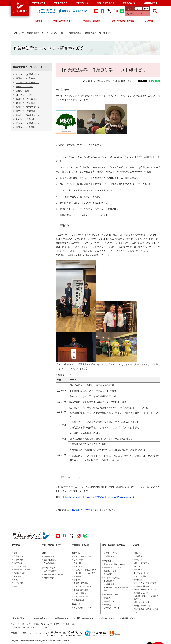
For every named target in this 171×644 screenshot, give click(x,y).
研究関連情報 (109, 556)
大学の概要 (19, 560)
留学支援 (107, 605)
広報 (16, 580)
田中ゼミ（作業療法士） (28, 111)
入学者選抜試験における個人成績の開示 (146, 598)
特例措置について (141, 593)
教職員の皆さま (151, 3)
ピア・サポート (80, 560)
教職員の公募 (19, 573)
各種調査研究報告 (81, 583)
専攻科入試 (138, 556)
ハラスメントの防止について (85, 570)
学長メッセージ (20, 556)
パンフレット (139, 612)
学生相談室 (78, 566)
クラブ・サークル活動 (83, 557)
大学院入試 (138, 560)
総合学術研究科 (50, 571)
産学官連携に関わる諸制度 (114, 564)
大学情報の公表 (20, 566)
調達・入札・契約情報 (23, 570)
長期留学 (107, 598)
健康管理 (77, 577)
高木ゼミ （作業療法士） (28, 107)
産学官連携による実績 (113, 568)
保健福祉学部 (49, 563)
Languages (134, 14)
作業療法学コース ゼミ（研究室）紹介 (45, 33)
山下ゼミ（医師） (24, 95)
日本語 (46, 627)
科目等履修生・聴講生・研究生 (146, 609)
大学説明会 (138, 570)
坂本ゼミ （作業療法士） (28, 123)
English (14, 627)
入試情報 (149, 21)
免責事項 (36, 624)
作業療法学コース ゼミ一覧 (28, 67)
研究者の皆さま (129, 3)
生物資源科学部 (50, 560)
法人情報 (18, 576)
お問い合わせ (71, 624)
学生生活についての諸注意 (84, 573)
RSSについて (46, 624)
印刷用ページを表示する (98, 81)
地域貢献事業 (109, 584)
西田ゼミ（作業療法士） (28, 78)
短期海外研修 (109, 601)
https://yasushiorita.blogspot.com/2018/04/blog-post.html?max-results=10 (98, 497)
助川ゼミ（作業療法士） (28, 103)
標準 (146, 9)
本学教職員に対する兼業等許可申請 (116, 589)
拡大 (139, 8)
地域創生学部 (49, 557)
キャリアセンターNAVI (83, 608)
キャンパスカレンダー (83, 586)
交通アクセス (59, 624)
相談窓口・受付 (110, 571)
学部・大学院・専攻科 (63, 21)
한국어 (39, 627)
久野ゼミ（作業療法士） (28, 83)
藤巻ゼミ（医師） (24, 87)
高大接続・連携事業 (141, 586)
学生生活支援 (79, 600)
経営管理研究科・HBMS (54, 575)
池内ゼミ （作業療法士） (28, 115)
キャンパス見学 (140, 576)
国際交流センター (111, 595)
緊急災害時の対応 (81, 597)
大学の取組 (19, 563)
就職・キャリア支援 (141, 602)
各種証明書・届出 (81, 590)
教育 (16, 586)
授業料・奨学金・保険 (142, 606)
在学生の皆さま (60, 3)
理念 (16, 553)
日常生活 (77, 563)
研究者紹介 (108, 574)
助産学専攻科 (49, 578)
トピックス (19, 583)
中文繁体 (31, 627)
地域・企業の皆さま (106, 3)
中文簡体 (22, 627)
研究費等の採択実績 (112, 578)
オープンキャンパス (141, 573)
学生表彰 (77, 580)
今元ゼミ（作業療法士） (28, 119)
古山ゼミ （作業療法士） (28, 74)
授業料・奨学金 (80, 593)
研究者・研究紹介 (111, 553)
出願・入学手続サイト (142, 563)
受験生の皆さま (39, 3)
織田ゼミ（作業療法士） (28, 99)
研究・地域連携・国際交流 (123, 21)
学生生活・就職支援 (92, 21)
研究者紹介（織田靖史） (83, 510)
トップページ (17, 33)
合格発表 (137, 566)
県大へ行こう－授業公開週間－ (146, 583)
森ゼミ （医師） (23, 91)
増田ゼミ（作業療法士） (28, 127)
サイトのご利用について (21, 624)
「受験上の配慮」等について (145, 590)
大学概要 (39, 21)
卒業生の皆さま (82, 3)
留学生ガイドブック (112, 608)
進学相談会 (138, 580)
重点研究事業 (109, 581)
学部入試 (137, 553)
